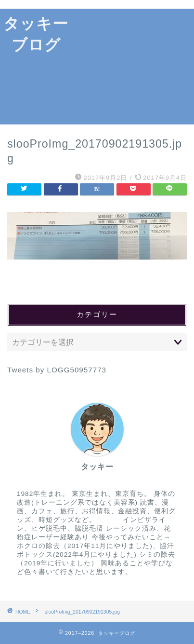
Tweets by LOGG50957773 (57, 370)
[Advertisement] (133, 67)
